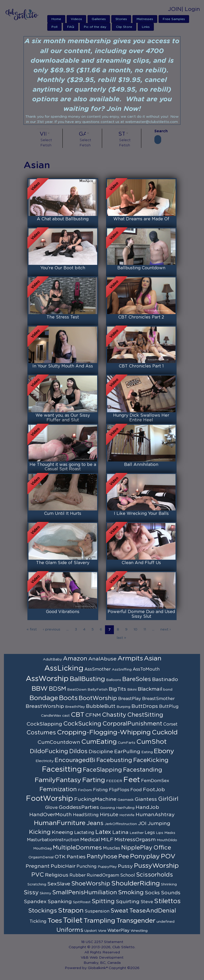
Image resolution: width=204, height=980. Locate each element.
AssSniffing (122, 670)
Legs (150, 833)
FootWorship (49, 799)
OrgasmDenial (41, 857)
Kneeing (62, 832)
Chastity (114, 715)
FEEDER (114, 781)
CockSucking (82, 724)
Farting (94, 780)
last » (121, 638)
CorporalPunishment (132, 724)
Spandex (35, 902)
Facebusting (114, 760)
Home (56, 19)
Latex (103, 832)
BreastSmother (158, 699)
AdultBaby (52, 659)
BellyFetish (98, 690)
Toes (55, 921)
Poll (54, 27)
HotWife (127, 815)
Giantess (146, 799)
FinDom (85, 790)
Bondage (44, 698)
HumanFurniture (60, 823)
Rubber (78, 875)
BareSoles (137, 679)
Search (158, 131)
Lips (160, 833)
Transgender (136, 921)
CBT (78, 715)
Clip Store (124, 27)
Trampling (99, 921)
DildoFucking (49, 751)
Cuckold (165, 732)
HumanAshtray (155, 815)
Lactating (84, 833)
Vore (102, 931)
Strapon (71, 911)
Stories (121, 19)
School (128, 875)
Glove (51, 808)
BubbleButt (101, 706)
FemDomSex (155, 781)
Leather (137, 833)
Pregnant (38, 866)
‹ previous (52, 629)
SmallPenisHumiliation (85, 892)
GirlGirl (168, 799)
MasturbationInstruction (53, 840)
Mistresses (145, 19)
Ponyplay (145, 856)
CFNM (93, 715)
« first (32, 629)
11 (145, 629)
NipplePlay (137, 848)
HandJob (147, 807)
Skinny (45, 893)
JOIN (175, 9)
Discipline (101, 752)
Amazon (75, 659)
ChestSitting (145, 715)
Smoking (131, 892)
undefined (165, 922)
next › (166, 629)
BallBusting (87, 679)
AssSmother (98, 669)
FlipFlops (119, 790)
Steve (147, 902)
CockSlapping (44, 724)
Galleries (99, 19)
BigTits (117, 689)
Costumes (41, 733)
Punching (87, 866)
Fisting (100, 790)
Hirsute (109, 815)
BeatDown (77, 690)
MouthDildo (167, 840)
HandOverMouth (51, 815)
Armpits (130, 658)
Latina (120, 832)
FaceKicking (151, 760)
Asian (153, 658)
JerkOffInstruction (121, 824)
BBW (40, 689)
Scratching (37, 884)
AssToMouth (146, 669)
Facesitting (62, 770)
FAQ (71, 27)
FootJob (154, 790)
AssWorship (47, 679)
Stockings (43, 911)
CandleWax (51, 716)
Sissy (31, 892)
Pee (124, 857)
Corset (170, 724)
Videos (76, 19)
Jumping (159, 823)
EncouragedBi (75, 760)
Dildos (78, 751)
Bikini (132, 690)
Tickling (38, 921)
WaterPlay (118, 931)
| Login (191, 9)
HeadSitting (86, 815)
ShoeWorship (91, 884)
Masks (170, 833)
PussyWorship (156, 866)
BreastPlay (130, 699)
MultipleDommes (77, 848)
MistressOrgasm (135, 840)
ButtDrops (145, 706)
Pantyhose (102, 857)
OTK (60, 857)
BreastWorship (45, 706)
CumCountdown (59, 742)
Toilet (73, 921)
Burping (123, 707)
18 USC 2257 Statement (102, 942)
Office (162, 848)
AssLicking (64, 669)
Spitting (103, 901)
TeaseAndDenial (153, 911)
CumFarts (127, 743)
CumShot (151, 742)
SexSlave (59, 884)
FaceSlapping (102, 770)
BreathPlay (75, 707)
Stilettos (167, 901)
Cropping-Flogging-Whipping (104, 732)
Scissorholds (155, 875)
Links (146, 27)
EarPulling (127, 752)
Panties (76, 857)
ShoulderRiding (136, 884)
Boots (68, 698)
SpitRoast (82, 902)
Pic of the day (95, 27)
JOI (142, 823)
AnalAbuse (102, 659)
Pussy (125, 866)
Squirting (128, 902)
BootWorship (98, 698)
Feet (132, 780)
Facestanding (143, 770)
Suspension (97, 911)
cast (66, 716)
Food (136, 790)
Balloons (114, 680)
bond (168, 690)
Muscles (112, 848)
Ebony (164, 751)
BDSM (57, 689)
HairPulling (125, 808)
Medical (90, 840)
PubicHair (63, 866)
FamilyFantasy (58, 780)
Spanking (60, 902)
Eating (147, 752)
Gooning (107, 808)
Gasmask (126, 800)
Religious (57, 875)
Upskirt (91, 931)
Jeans (95, 823)
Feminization (58, 789)
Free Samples (174, 19)
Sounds (171, 893)
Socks (152, 893)
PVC (38, 875)
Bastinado (165, 679)
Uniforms (70, 930)
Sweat (119, 911)
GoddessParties (79, 807)
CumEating (99, 742)
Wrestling (139, 931)
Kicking (40, 832)
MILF (107, 840)
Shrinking (169, 884)
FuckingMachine (95, 799)
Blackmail (150, 689)
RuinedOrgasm (103, 875)
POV (168, 856)
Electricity (45, 761)
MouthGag (42, 848)
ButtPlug (169, 707)
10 (135, 629)
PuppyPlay (107, 867)
